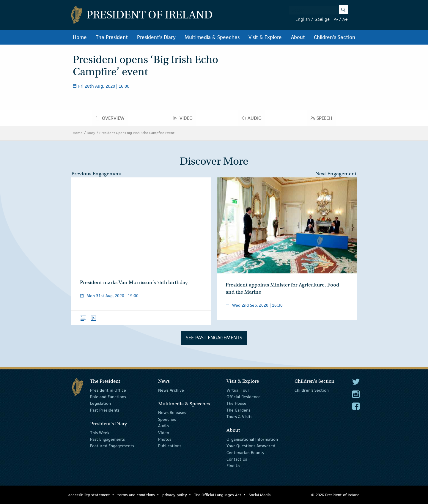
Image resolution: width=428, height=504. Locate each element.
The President (112, 37)
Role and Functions (108, 397)
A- (336, 19)
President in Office (108, 390)
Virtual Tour (238, 390)
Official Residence (244, 397)
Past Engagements (107, 439)
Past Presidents (105, 410)
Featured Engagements (112, 446)
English (303, 19)
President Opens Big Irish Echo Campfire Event (137, 133)
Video (185, 119)
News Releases (172, 412)
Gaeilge (322, 19)
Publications (170, 446)
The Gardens (238, 410)
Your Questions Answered (251, 446)
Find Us (233, 466)
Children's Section (335, 37)
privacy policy (175, 495)
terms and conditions (136, 495)
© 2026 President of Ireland (335, 495)
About (298, 37)
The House (236, 403)
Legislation (100, 403)
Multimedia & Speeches (212, 37)
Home (80, 37)
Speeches (167, 419)
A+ (345, 19)
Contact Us (237, 459)
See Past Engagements (214, 338)
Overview (112, 119)
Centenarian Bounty (245, 453)
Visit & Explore (265, 37)
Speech (323, 119)
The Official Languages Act (218, 495)
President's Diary (156, 37)
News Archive (171, 390)
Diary (91, 133)
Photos (165, 439)
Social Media (260, 495)
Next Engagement (336, 174)
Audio (253, 119)
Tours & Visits (239, 417)
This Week (100, 432)
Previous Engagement (97, 174)
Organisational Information (252, 439)
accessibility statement (89, 495)
